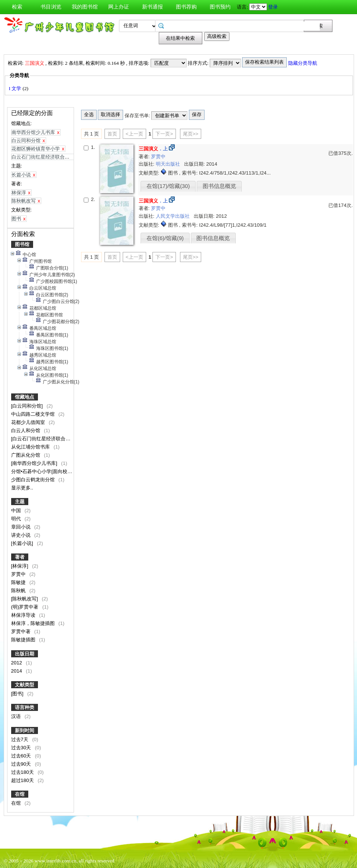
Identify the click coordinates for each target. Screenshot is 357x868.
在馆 (20, 794)
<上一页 (134, 134)
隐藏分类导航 (303, 63)
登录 (273, 7)
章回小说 (22, 527)
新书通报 (152, 7)
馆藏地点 (25, 397)
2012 (17, 663)
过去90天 (22, 764)
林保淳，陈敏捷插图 (34, 623)
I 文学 (16, 88)
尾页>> (191, 134)
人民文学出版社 (173, 216)
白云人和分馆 (26, 430)
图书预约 (220, 7)
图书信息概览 (219, 186)
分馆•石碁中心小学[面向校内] (43, 471)
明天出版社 (169, 164)
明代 (17, 519)
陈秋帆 (19, 591)
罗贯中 (19, 574)
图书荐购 (186, 7)
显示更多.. (22, 488)
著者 (20, 557)
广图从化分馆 (26, 455)
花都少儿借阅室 (29, 422)
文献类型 (25, 685)
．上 (153, 149)
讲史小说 (22, 535)
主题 (20, 502)
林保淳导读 (24, 615)
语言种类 (25, 707)
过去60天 (22, 756)
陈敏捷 (19, 582)
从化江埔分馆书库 (31, 447)
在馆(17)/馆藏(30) (168, 186)
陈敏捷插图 (24, 640)
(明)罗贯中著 (26, 607)
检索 (17, 7)
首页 (112, 134)
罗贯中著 (22, 631)
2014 (17, 671)
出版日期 (25, 654)
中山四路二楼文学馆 (34, 414)
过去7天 (20, 739)
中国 (17, 510)
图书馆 (22, 244)
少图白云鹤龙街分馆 (34, 480)
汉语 (17, 716)
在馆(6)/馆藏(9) (165, 238)
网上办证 (119, 7)
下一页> (164, 134)
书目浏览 (51, 7)
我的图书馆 (85, 7)
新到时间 (25, 730)
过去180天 (23, 772)
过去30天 (22, 748)
